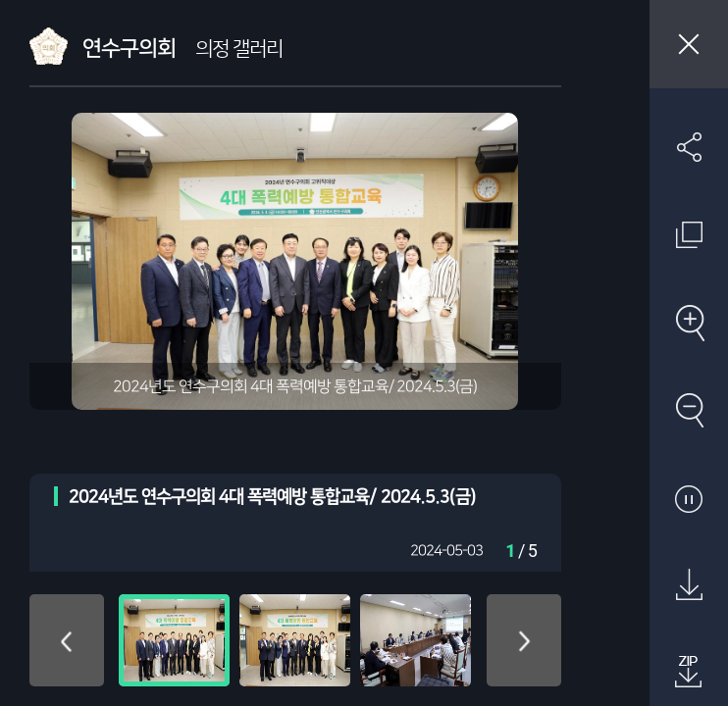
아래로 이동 (524, 640)
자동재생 (689, 498)
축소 (689, 410)
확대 (689, 323)
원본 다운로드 (689, 585)
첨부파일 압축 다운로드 (689, 673)
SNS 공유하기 (689, 147)
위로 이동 (67, 640)
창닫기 (689, 44)
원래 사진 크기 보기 (689, 234)
